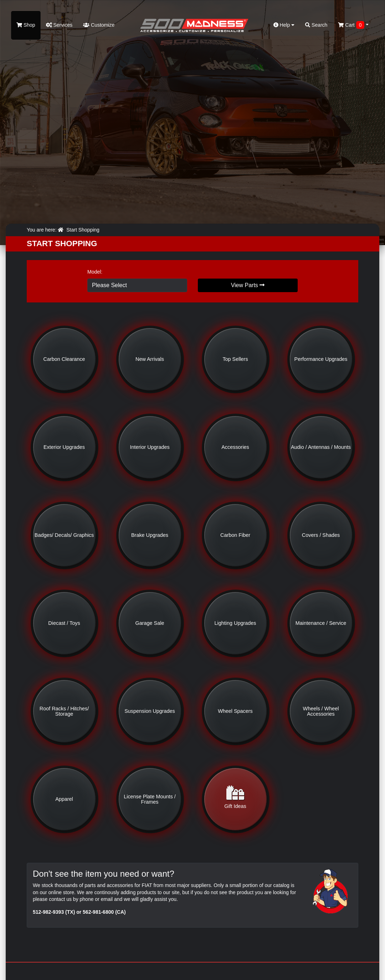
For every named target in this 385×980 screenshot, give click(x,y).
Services (59, 25)
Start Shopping (83, 230)
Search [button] (316, 25)
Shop (26, 25)
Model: (95, 272)
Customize (99, 25)
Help (284, 25)
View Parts (248, 285)
